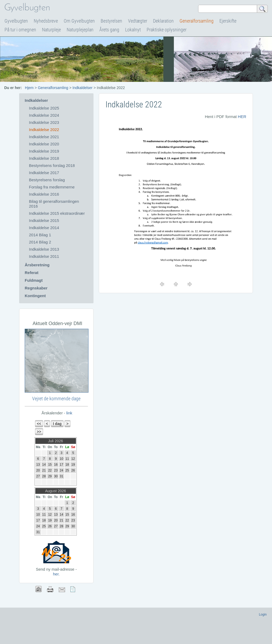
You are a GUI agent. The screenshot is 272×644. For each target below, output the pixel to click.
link (69, 413)
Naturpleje (51, 30)
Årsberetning (37, 265)
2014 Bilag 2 (40, 242)
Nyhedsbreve (46, 21)
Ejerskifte (228, 21)
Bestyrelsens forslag (47, 180)
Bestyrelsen (111, 21)
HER (242, 117)
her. (56, 574)
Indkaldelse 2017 (44, 173)
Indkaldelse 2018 (44, 158)
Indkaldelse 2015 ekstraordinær (57, 213)
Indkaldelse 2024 (44, 115)
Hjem (29, 88)
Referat (32, 273)
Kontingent (35, 296)
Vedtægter (138, 21)
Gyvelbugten (16, 21)
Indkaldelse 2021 (44, 137)
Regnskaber (36, 288)
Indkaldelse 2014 (44, 228)
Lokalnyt (133, 30)
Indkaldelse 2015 (44, 220)
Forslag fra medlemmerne (52, 187)
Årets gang (109, 30)
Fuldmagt (34, 280)
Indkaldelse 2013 (44, 249)
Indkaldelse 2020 (44, 144)
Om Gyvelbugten (79, 21)
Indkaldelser (83, 88)
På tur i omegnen (20, 30)
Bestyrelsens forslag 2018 (52, 165)
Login (263, 614)
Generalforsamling (197, 21)
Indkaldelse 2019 (44, 151)
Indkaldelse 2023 (44, 122)
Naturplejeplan (80, 30)
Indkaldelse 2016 (44, 194)
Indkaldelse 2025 (44, 108)
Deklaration (163, 21)
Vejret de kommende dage (56, 399)
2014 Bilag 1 (40, 235)
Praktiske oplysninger (167, 30)
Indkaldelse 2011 (44, 256)
